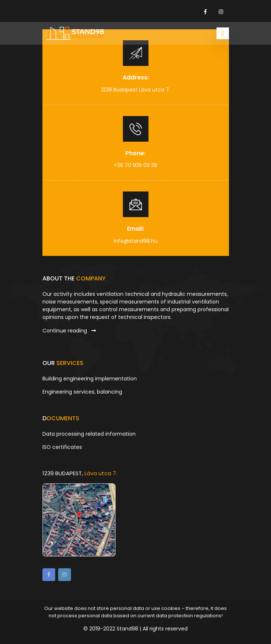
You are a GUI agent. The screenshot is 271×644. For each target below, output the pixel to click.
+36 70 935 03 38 (135, 165)
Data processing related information (89, 434)
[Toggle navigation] (223, 33)
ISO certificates (62, 447)
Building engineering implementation (90, 379)
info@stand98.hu (136, 241)
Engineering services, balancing (82, 392)
